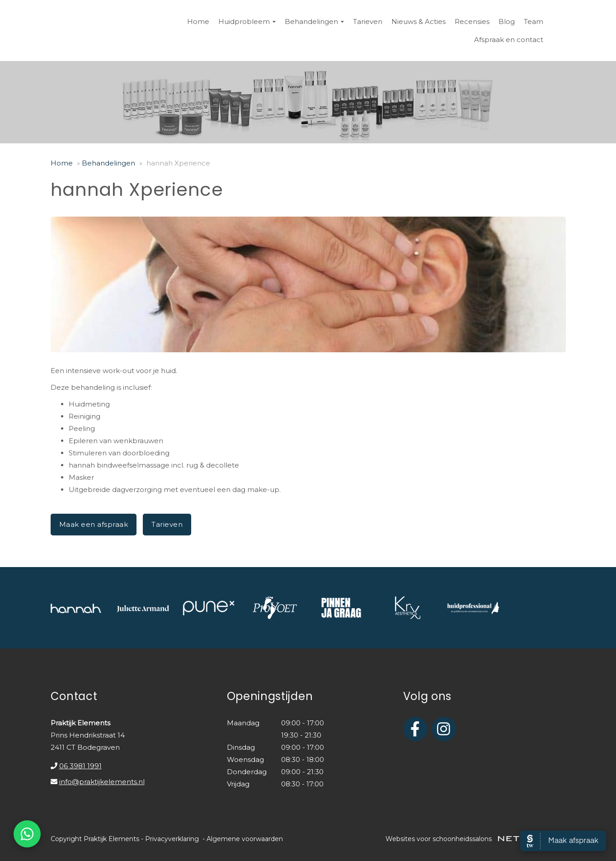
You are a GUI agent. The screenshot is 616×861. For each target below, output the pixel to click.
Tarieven (368, 21)
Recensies (472, 21)
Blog (507, 21)
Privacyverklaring (172, 839)
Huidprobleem (247, 21)
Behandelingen (314, 21)
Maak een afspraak (94, 524)
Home (198, 21)
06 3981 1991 (80, 766)
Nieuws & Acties (419, 21)
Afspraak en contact (509, 40)
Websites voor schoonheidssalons (476, 839)
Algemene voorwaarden (245, 839)
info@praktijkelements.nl (102, 782)
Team (534, 21)
